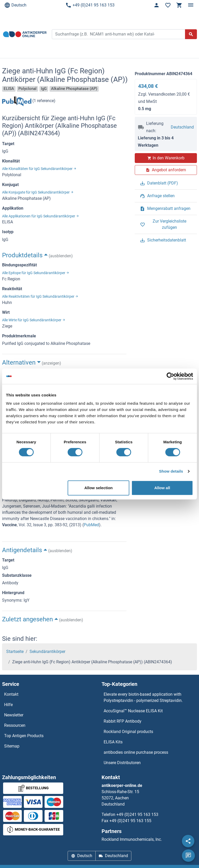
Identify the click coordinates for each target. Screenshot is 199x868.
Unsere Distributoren (122, 763)
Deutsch (15, 5)
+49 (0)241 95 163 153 (90, 5)
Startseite (15, 652)
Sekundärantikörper (47, 652)
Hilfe (8, 705)
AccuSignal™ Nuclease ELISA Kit (133, 711)
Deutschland (182, 127)
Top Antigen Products (24, 736)
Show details (171, 471)
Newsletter (14, 715)
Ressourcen (15, 725)
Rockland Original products (128, 732)
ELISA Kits (113, 742)
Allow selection (99, 488)
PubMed (91, 525)
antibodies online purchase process (136, 752)
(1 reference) (29, 101)
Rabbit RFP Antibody (123, 721)
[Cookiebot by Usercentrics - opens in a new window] (170, 376)
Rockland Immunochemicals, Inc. (132, 839)
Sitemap (12, 746)
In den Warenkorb (166, 158)
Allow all (162, 488)
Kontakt (11, 694)
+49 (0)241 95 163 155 (130, 821)
